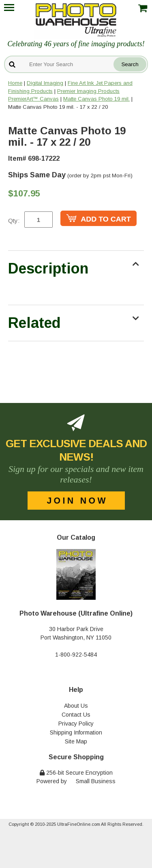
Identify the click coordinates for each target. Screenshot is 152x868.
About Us (76, 706)
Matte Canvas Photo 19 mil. (96, 99)
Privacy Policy (76, 724)
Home (15, 83)
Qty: (14, 221)
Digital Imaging (45, 83)
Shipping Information (76, 732)
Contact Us (76, 715)
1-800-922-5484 (76, 655)
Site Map (76, 741)
